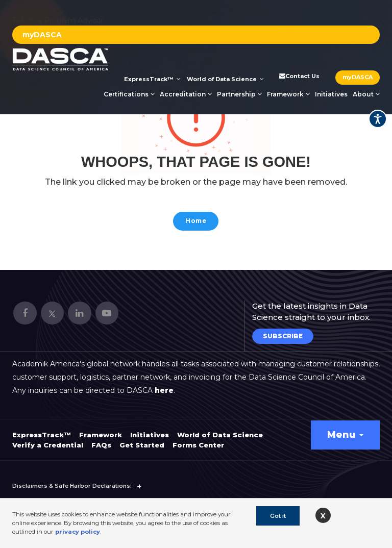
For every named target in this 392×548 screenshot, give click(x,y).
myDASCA (42, 35)
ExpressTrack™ (152, 79)
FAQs (101, 439)
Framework (288, 94)
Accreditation (186, 94)
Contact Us (299, 76)
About (366, 94)
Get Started (142, 439)
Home (196, 222)
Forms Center (198, 439)
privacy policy (78, 532)
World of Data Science (225, 79)
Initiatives (331, 94)
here (164, 385)
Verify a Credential (48, 439)
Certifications (129, 94)
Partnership (239, 94)
